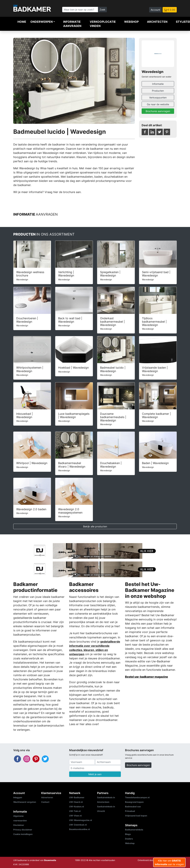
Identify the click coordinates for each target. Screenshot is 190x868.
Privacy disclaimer (23, 830)
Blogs (128, 834)
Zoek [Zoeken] (102, 10)
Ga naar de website (158, 104)
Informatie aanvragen (72, 24)
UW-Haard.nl (76, 802)
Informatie (158, 84)
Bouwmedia (50, 860)
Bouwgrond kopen (134, 802)
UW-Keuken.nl (76, 807)
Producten (158, 91)
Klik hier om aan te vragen (169, 862)
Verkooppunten (158, 97)
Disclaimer (19, 825)
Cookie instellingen (23, 834)
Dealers (129, 839)
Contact (45, 802)
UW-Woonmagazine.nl (81, 820)
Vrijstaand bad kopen (136, 816)
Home (22, 22)
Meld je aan (95, 774)
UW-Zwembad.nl (78, 825)
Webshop (131, 22)
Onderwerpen (42, 22)
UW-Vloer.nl (75, 816)
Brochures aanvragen (158, 111)
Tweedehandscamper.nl (137, 797)
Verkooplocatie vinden (103, 24)
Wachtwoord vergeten (25, 802)
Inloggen (18, 797)
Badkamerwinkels (134, 830)
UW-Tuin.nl (75, 811)
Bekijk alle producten (95, 526)
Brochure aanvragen (138, 765)
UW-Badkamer (77, 797)
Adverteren (47, 797)
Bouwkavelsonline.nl (79, 829)
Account (155, 10)
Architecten (157, 22)
